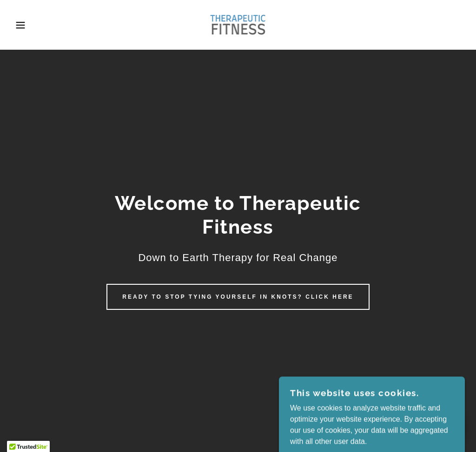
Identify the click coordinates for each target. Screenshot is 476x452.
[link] (238, 24)
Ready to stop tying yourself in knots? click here (238, 297)
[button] (24, 25)
